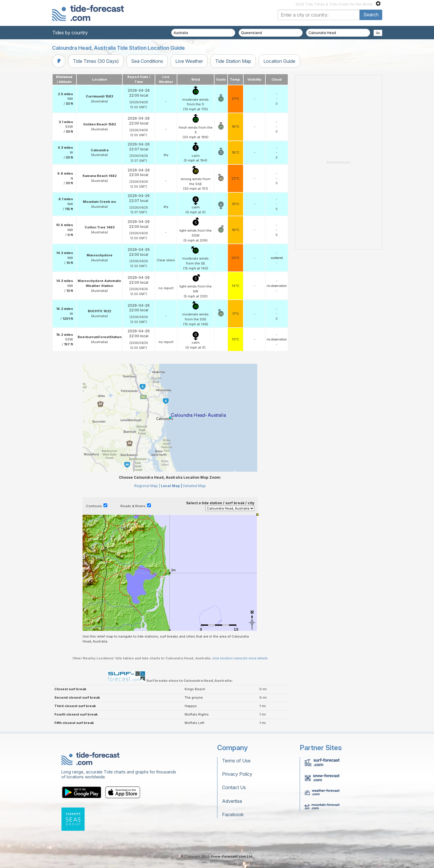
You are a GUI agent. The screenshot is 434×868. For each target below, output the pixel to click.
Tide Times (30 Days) (96, 61)
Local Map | (171, 486)
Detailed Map (194, 486)
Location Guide (279, 61)
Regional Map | (147, 486)
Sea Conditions (147, 61)
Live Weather (189, 61)
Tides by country (70, 33)
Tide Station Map (233, 61)
